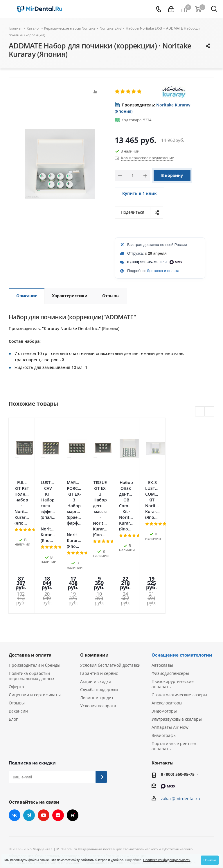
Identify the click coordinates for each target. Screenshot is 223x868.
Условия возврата (98, 638)
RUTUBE (73, 747)
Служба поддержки (99, 621)
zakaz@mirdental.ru (180, 730)
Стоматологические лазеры (179, 627)
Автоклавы (162, 597)
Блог (13, 651)
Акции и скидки (96, 613)
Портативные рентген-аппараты (175, 678)
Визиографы (164, 667)
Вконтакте (15, 747)
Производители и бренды (35, 597)
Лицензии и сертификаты (35, 627)
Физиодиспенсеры (170, 605)
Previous (200, 412)
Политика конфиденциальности (167, 860)
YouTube (44, 747)
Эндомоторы (164, 643)
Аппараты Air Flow (170, 659)
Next (209, 412)
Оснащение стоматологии (182, 587)
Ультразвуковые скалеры (177, 651)
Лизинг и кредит (97, 629)
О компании (94, 587)
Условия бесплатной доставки (110, 597)
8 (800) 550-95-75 (142, 262)
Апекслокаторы (167, 635)
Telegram (29, 747)
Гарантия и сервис (99, 605)
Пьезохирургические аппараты (173, 616)
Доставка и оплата (163, 271)
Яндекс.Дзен (58, 747)
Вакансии (18, 643)
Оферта (16, 618)
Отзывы (17, 635)
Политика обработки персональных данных (32, 608)
